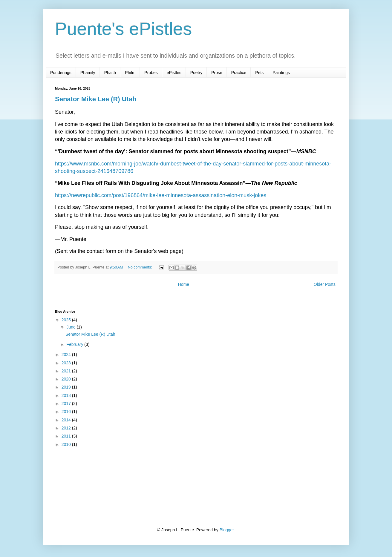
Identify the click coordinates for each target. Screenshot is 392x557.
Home (184, 284)
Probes (151, 73)
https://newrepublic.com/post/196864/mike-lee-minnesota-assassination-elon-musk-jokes (161, 195)
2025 (67, 320)
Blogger (227, 530)
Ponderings (61, 73)
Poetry (196, 73)
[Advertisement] (85, 487)
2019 (67, 387)
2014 (67, 420)
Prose (217, 73)
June (71, 327)
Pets (259, 73)
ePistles (174, 73)
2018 (67, 395)
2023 (67, 363)
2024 (67, 355)
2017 (67, 403)
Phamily (88, 73)
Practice (239, 73)
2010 (67, 444)
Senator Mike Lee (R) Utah (96, 99)
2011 (67, 436)
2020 (67, 379)
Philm (130, 73)
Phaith (110, 73)
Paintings (281, 73)
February (75, 344)
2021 (67, 371)
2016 (67, 412)
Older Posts (325, 284)
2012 (67, 428)
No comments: (141, 267)
